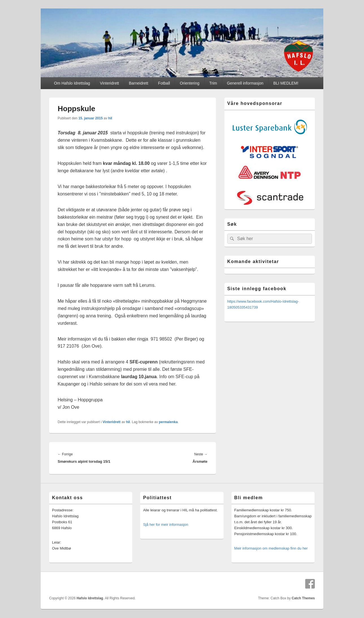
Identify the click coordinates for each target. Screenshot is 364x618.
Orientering (189, 83)
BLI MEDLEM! (286, 83)
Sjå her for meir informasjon (166, 525)
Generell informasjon (245, 83)
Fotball (164, 83)
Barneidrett (138, 83)
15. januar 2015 (90, 118)
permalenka (168, 422)
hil (110, 118)
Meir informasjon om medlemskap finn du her (271, 548)
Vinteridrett (110, 83)
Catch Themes (303, 598)
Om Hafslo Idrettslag (72, 83)
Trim (213, 83)
